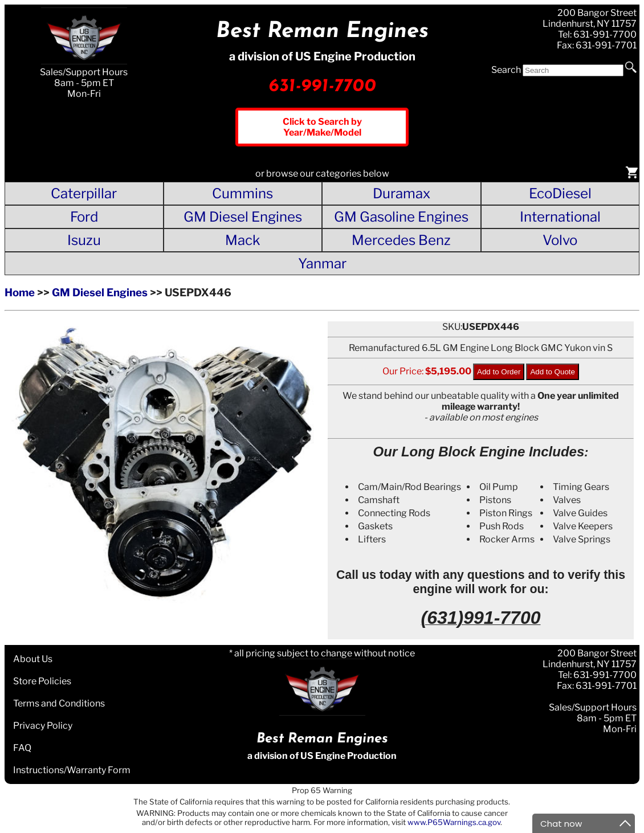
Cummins (242, 193)
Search (506, 70)
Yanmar (322, 264)
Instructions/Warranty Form (72, 770)
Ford (84, 217)
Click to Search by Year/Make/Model (322, 127)
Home (20, 293)
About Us (33, 659)
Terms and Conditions (59, 703)
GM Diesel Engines (243, 217)
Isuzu (84, 240)
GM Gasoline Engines (401, 217)
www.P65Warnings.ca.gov (454, 822)
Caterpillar (84, 193)
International (560, 217)
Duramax (402, 193)
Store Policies (42, 681)
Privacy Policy (43, 726)
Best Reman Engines (322, 32)
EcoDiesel (560, 193)
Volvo (560, 240)
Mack (243, 240)
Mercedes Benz (401, 240)
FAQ (22, 748)
